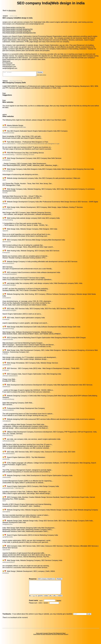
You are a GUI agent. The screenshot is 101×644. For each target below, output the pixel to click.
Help (55, 637)
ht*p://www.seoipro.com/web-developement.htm (19, 33)
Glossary (51, 637)
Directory (66, 638)
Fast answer (22, 74)
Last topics (46, 637)
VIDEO (60, 599)
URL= (55, 599)
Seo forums (54, 638)
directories (12, 11)
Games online (39, 637)
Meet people (61, 638)
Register (59, 604)
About (64, 637)
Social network (37, 638)
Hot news (43, 638)
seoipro (5, 16)
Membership (59, 637)
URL (50, 599)
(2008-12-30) (13, 16)
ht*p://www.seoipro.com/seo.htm (14, 27)
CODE (46, 599)
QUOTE (40, 599)
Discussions (48, 638)
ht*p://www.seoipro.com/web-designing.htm (18, 29)
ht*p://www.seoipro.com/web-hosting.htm (17, 31)
